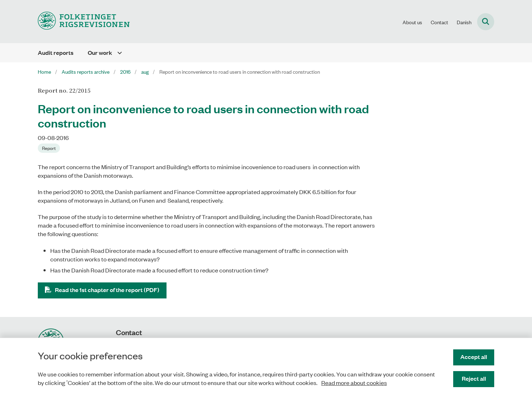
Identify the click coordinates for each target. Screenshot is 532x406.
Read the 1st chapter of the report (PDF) (107, 290)
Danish (464, 22)
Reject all (474, 378)
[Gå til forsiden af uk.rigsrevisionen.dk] (84, 22)
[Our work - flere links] (117, 53)
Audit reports (56, 53)
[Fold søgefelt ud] (486, 22)
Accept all (474, 357)
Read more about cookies (354, 382)
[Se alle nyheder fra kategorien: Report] (49, 148)
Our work (100, 53)
